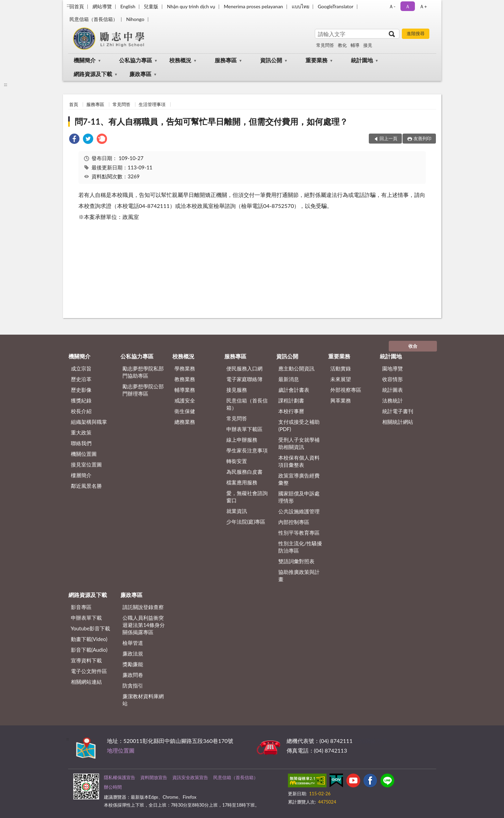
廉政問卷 (133, 675)
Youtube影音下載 (91, 628)
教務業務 (185, 379)
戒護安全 (185, 400)
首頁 (74, 104)
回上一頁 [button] (388, 138)
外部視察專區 (346, 390)
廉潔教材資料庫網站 (143, 700)
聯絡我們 (81, 443)
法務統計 (393, 400)
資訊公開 (271, 60)
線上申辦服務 (242, 440)
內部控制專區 (294, 522)
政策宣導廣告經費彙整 (299, 479)
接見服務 (237, 390)
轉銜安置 (237, 461)
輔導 (355, 45)
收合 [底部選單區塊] (413, 346)
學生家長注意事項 (247, 450)
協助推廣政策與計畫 (299, 575)
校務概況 (180, 60)
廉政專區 (140, 74)
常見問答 (325, 45)
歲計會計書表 (294, 390)
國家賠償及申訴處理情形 (299, 497)
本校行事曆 (291, 411)
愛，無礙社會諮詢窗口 (247, 497)
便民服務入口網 (244, 368)
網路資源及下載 (93, 74)
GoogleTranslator (336, 6)
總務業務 (185, 422)
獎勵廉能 (133, 664)
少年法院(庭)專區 (246, 522)
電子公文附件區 (89, 671)
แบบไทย (301, 6)
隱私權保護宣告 (120, 777)
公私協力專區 (136, 60)
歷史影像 (81, 390)
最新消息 (289, 379)
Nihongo (135, 19)
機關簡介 (85, 60)
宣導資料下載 (86, 660)
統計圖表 (393, 390)
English (128, 6)
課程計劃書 (291, 400)
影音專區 (81, 607)
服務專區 (226, 60)
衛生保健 (185, 411)
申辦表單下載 (86, 618)
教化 (342, 45)
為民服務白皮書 (244, 472)
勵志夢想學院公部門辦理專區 (143, 390)
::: (68, 5)
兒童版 (151, 6)
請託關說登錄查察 (143, 607)
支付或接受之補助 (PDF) (299, 425)
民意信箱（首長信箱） (94, 19)
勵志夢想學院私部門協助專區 (143, 372)
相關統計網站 (398, 422)
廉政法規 (133, 653)
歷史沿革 (81, 379)
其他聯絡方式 (371, 741)
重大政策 (81, 432)
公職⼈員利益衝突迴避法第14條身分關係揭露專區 (143, 625)
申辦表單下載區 (244, 429)
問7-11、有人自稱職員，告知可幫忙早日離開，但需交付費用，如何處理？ (211, 121)
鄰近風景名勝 (86, 486)
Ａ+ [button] (423, 6)
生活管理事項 (152, 104)
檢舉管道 (133, 643)
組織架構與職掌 (89, 422)
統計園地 (362, 60)
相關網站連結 (86, 682)
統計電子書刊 (398, 411)
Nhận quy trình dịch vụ (191, 6)
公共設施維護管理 (299, 511)
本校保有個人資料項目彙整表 (299, 461)
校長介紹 (81, 411)
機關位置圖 (84, 454)
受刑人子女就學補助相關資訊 (299, 443)
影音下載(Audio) (89, 650)
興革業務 (341, 400)
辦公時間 (113, 787)
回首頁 (77, 6)
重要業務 (317, 60)
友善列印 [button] (422, 138)
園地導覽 (393, 368)
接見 (368, 45)
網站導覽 (102, 6)
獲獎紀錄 (81, 400)
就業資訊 (237, 511)
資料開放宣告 (154, 777)
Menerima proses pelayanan (253, 6)
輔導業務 (185, 390)
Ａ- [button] (392, 6)
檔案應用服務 (242, 482)
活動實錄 (341, 368)
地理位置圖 (121, 750)
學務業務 (185, 368)
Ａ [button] (408, 6)
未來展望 (341, 379)
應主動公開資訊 (296, 368)
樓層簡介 (81, 475)
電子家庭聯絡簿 (244, 379)
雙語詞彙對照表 (296, 561)
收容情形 (393, 379)
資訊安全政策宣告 (190, 777)
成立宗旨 (81, 368)
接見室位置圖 (86, 464)
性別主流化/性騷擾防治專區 (300, 547)
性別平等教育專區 (299, 533)
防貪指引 (133, 685)
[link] (74, 140)
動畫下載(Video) (89, 639)
